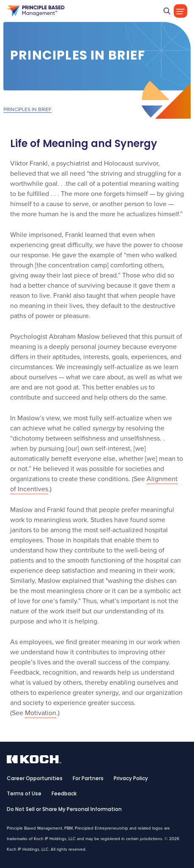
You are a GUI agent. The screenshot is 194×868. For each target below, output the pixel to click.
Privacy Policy (131, 779)
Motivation (41, 713)
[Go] (167, 11)
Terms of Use (24, 794)
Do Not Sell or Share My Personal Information (64, 810)
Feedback (64, 794)
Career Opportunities (35, 779)
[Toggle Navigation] (180, 11)
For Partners (88, 779)
